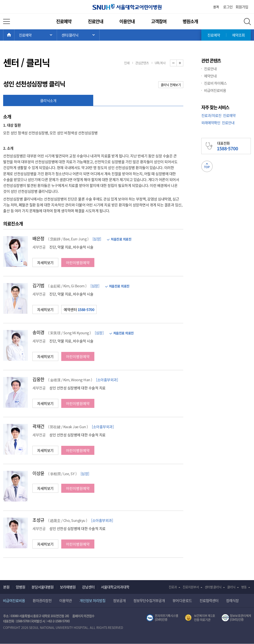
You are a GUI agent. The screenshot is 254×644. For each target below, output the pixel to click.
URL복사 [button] (160, 63)
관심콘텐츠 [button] (142, 63)
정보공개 (119, 600)
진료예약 (64, 21)
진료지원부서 (191, 587)
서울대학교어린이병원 (127, 7)
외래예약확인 (211, 123)
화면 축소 (177, 63)
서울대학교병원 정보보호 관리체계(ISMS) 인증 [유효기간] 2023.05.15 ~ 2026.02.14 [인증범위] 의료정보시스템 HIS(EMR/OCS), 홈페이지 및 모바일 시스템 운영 (236, 618)
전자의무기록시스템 (162, 618)
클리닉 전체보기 (171, 85)
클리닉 (231, 587)
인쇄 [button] (127, 63)
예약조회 (238, 35)
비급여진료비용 (215, 90)
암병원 (20, 587)
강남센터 (88, 587)
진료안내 (95, 21)
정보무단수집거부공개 (149, 600)
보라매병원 (68, 587)
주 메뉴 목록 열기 (36, 35)
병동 (244, 587)
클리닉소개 (48, 100)
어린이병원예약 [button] (78, 263)
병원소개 (190, 21)
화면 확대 (183, 63)
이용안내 (127, 21)
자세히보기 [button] (45, 263)
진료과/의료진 (211, 115)
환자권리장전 (42, 600)
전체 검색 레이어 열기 (247, 22)
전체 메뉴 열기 (7, 21)
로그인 (228, 7)
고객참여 (159, 21)
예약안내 (210, 76)
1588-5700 (23, 621)
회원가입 (242, 7)
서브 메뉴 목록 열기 (78, 35)
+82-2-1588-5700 (58, 621)
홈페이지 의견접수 (83, 616)
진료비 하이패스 (215, 83)
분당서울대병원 (43, 587)
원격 (216, 7)
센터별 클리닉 (213, 587)
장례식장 (232, 600)
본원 (6, 587)
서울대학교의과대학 (115, 587)
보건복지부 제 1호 (200, 618)
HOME (14, 35)
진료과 (173, 587)
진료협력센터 (209, 600)
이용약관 (66, 600)
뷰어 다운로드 (182, 600)
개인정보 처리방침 (92, 600)
